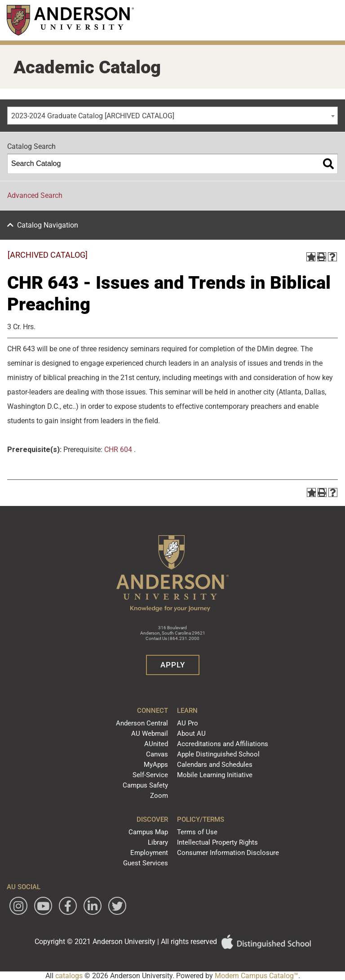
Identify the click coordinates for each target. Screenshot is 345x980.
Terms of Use (197, 832)
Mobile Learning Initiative (215, 775)
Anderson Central (142, 723)
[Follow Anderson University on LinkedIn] (93, 906)
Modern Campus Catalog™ (257, 976)
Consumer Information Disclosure (228, 853)
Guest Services (146, 863)
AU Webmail (150, 734)
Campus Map (148, 832)
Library (158, 842)
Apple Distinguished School (218, 754)
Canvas (157, 754)
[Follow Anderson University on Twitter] (117, 906)
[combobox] (172, 116)
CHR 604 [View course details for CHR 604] (118, 450)
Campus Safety (145, 785)
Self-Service (150, 775)
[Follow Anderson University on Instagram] (18, 906)
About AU (191, 734)
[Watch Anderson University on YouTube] (43, 906)
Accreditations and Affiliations (223, 744)
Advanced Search (35, 195)
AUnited (156, 744)
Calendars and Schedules (215, 765)
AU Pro (188, 723)
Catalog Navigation (48, 225)
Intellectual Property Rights (217, 842)
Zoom (159, 796)
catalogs (69, 976)
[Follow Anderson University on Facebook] (68, 906)
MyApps (156, 765)
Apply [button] (173, 665)
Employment (149, 853)
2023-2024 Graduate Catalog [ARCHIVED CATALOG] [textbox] (93, 116)
